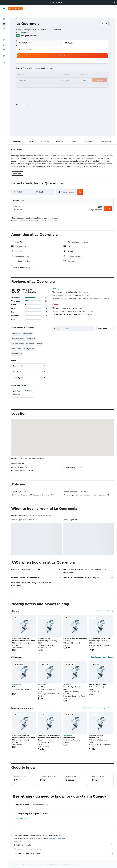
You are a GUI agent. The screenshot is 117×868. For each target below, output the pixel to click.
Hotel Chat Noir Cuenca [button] (98, 683)
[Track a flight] (4, 41)
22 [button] (33, 77)
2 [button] (38, 61)
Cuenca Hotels (64, 863)
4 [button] (49, 61)
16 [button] (38, 71)
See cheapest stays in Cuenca (102, 655)
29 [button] (33, 82)
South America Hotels (36, 863)
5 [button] (55, 61)
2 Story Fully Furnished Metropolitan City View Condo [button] (24, 638)
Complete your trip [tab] (22, 803)
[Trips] (4, 52)
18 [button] (49, 71)
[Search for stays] (4, 20)
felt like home (27, 332)
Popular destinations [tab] (40, 803)
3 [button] (44, 61)
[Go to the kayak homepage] (15, 9)
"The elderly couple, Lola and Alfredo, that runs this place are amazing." (80, 297)
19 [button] (55, 71)
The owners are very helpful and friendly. (70, 290)
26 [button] (55, 77)
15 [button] (33, 71)
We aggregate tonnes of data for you (64, 847)
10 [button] (44, 66)
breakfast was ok (18, 337)
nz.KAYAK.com (16, 863)
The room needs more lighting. (67, 306)
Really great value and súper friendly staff (71, 293)
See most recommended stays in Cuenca (98, 706)
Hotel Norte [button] (42, 685)
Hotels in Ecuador (51, 863)
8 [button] (33, 66)
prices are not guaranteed (57, 837)
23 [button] (38, 77)
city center (30, 342)
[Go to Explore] (4, 36)
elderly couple (29, 347)
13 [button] (22, 71)
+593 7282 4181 (22, 29)
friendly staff (31, 337)
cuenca (39, 342)
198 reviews (35, 32)
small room (16, 332)
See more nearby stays (105, 609)
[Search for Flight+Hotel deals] (4, 30)
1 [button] (33, 61)
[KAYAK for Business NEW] (4, 46)
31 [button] (44, 82)
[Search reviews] (75, 327)
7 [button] (27, 66)
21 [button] (27, 77)
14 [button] (27, 71)
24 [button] (44, 77)
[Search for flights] (4, 15)
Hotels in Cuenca (22, 817)
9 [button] (38, 66)
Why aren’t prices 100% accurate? (64, 851)
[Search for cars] (4, 25)
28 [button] (27, 82)
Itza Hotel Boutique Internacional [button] (96, 735)
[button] (114, 3)
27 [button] (22, 82)
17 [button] (44, 71)
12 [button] (55, 66)
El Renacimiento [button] (18, 685)
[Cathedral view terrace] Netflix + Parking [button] (75, 638)
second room (17, 347)
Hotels (25, 863)
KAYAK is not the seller (64, 843)
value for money (18, 342)
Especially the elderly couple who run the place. (73, 309)
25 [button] (49, 77)
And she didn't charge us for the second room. (72, 313)
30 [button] (38, 82)
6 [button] (22, 66)
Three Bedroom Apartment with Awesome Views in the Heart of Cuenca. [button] (50, 736)
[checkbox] (23, 391)
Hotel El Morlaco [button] (44, 637)
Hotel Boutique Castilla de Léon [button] (73, 686)
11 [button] (49, 66)
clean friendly (17, 352)
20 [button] (22, 77)
